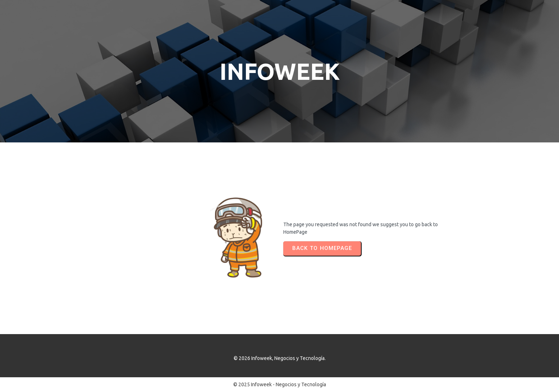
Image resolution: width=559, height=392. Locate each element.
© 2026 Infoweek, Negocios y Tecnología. (280, 358)
